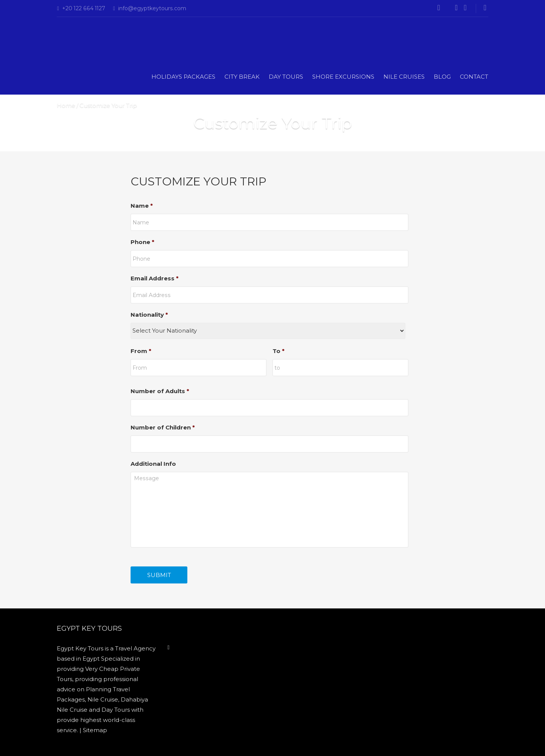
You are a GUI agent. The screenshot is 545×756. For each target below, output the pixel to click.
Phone (142, 242)
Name (142, 206)
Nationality (149, 315)
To (279, 351)
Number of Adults (160, 391)
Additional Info (153, 464)
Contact (474, 77)
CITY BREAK (242, 77)
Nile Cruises (404, 77)
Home (66, 105)
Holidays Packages (183, 77)
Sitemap (95, 730)
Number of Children (163, 427)
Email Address (155, 278)
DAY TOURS (286, 77)
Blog (442, 77)
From (141, 351)
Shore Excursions (343, 77)
